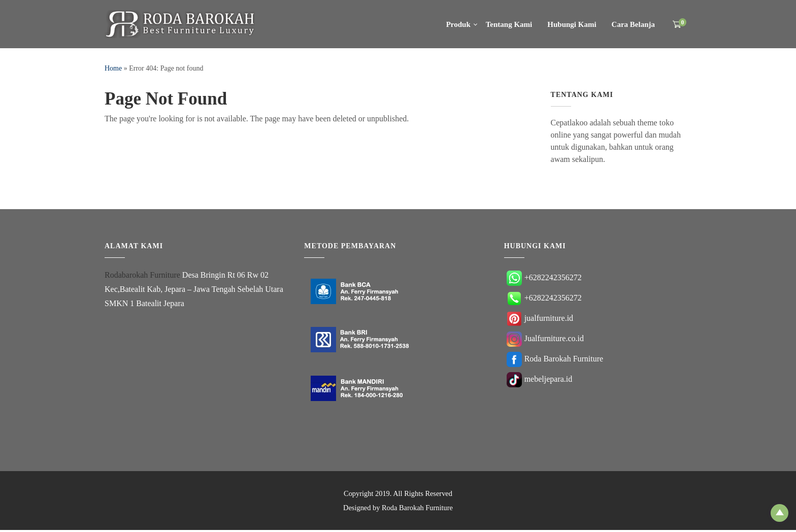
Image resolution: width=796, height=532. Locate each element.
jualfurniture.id (540, 320)
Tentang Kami (509, 24)
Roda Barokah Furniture (555, 360)
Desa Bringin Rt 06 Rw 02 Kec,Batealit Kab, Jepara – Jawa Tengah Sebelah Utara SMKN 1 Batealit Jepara (194, 291)
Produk (458, 24)
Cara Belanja (633, 24)
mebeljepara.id (540, 380)
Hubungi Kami (572, 24)
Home (113, 68)
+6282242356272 (544, 279)
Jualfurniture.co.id (545, 340)
